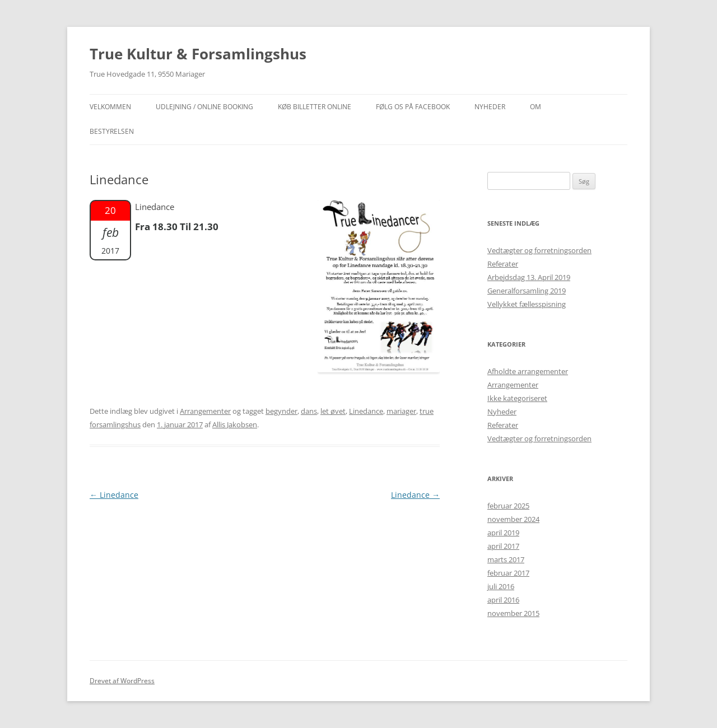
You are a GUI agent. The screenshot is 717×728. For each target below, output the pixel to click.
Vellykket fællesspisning (527, 304)
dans (309, 411)
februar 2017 (508, 573)
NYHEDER (490, 107)
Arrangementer (205, 411)
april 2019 (503, 533)
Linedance (366, 411)
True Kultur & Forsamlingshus (198, 54)
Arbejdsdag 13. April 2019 (529, 277)
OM (536, 107)
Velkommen (110, 107)
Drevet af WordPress (122, 681)
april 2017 (503, 546)
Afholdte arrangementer (528, 371)
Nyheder (502, 412)
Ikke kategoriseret (517, 398)
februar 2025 (508, 506)
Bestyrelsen (112, 131)
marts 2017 (506, 559)
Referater (503, 264)
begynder (281, 411)
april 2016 (503, 600)
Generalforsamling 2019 (527, 291)
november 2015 (513, 613)
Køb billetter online (315, 107)
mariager (401, 411)
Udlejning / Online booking (204, 107)
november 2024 (513, 519)
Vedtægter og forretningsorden (539, 250)
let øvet (333, 411)
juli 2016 (501, 586)
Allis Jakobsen (235, 424)
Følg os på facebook (413, 107)
